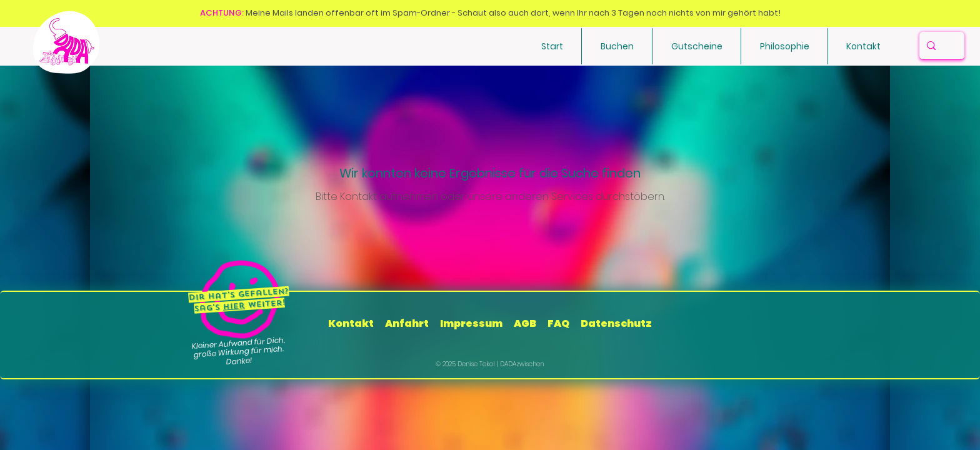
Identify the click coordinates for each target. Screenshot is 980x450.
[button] (617, 46)
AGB (525, 323)
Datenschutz (616, 323)
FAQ (558, 323)
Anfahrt (407, 323)
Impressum (471, 323)
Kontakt (352, 323)
